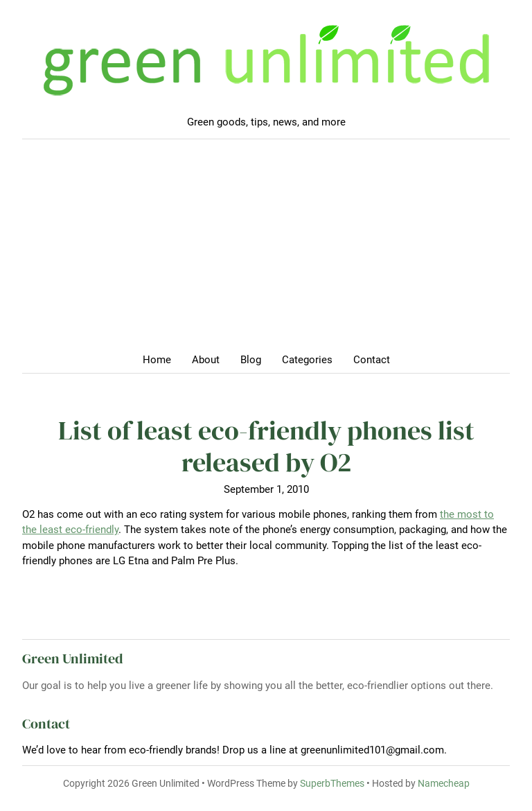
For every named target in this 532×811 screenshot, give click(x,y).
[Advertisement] (266, 250)
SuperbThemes (332, 783)
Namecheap (444, 783)
